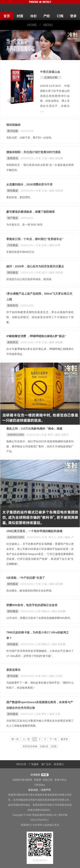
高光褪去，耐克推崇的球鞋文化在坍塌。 (30, 591)
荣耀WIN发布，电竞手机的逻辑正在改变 (32, 605)
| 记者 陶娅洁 (42, 611)
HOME (32, 25)
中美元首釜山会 (50, 72)
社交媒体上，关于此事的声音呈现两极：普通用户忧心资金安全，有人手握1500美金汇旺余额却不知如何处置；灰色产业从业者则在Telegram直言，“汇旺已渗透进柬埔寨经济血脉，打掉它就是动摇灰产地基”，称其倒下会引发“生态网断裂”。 (40, 554)
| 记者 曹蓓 (41, 714)
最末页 (64, 739)
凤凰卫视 (48, 780)
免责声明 (46, 790)
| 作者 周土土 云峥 (52, 537)
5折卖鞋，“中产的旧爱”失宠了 (26, 578)
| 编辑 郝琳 (54, 245)
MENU (48, 25)
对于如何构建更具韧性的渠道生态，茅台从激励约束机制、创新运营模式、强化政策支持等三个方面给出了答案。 (40, 317)
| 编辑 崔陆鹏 (55, 158)
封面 (20, 16)
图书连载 (13, 131)
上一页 (26, 739)
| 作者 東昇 (47, 435)
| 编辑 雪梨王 (61, 435)
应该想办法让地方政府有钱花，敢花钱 (29, 279)
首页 (7, 16)
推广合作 (46, 764)
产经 (47, 16)
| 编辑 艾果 (54, 714)
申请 (44, 775)
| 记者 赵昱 (41, 245)
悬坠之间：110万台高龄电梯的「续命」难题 (34, 429)
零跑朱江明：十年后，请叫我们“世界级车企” (35, 239)
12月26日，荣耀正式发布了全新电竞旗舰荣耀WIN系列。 (39, 618)
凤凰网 (37, 780)
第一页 (15, 739)
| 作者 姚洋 (41, 273)
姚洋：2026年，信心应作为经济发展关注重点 (35, 266)
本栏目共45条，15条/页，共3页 (40, 746)
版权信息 (33, 790)
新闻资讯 (13, 158)
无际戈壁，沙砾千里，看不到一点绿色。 (30, 138)
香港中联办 (60, 780)
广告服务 (34, 764)
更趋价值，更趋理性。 (20, 197)
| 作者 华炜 (41, 676)
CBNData (40, 785)
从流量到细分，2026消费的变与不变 (29, 184)
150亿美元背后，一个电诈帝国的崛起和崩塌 (34, 531)
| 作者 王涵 (41, 158)
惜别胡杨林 (13, 125)
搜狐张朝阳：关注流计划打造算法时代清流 (33, 152)
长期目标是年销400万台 (20, 252)
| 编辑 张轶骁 (55, 191)
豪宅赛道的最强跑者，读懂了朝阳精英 (31, 212)
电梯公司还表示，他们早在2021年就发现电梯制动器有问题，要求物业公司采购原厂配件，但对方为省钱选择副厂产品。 (40, 446)
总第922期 (51, 77)
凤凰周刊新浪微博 (22, 780)
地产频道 (13, 218)
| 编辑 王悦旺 (55, 676)
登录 (73, 16)
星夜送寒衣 (13, 670)
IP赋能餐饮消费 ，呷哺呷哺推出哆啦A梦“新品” (36, 336)
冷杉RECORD (16, 435)
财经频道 (13, 191)
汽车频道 (13, 245)
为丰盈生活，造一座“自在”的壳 (24, 225)
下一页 (53, 739)
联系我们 (59, 764)
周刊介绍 (21, 764)
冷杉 (33, 16)
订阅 (60, 16)
